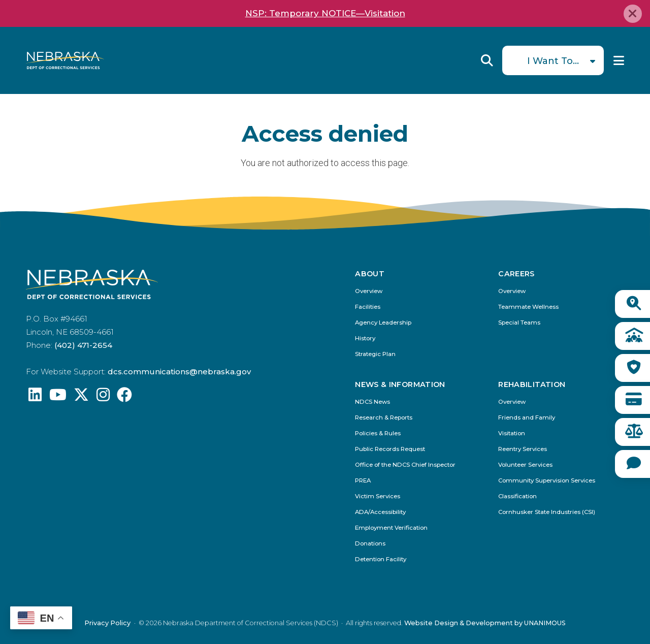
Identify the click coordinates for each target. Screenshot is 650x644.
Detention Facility (381, 559)
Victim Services (378, 496)
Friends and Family (527, 418)
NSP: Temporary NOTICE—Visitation (325, 13)
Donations (370, 544)
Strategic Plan (375, 354)
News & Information (400, 384)
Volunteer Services (525, 465)
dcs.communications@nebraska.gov (179, 372)
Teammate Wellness (528, 307)
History (365, 339)
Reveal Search (487, 60)
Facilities (368, 307)
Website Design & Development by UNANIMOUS (485, 623)
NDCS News (372, 402)
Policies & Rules (378, 433)
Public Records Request (390, 449)
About (370, 274)
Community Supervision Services (547, 481)
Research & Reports (384, 418)
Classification (517, 496)
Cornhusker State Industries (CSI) (547, 512)
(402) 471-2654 (83, 345)
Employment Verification (391, 528)
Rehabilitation (532, 384)
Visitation (512, 433)
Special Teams (519, 323)
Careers (516, 274)
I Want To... (553, 61)
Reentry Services (523, 449)
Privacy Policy (107, 623)
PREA (363, 481)
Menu (619, 60)
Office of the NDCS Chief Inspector (405, 465)
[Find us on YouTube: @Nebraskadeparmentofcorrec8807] (58, 397)
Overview (369, 291)
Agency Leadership (383, 323)
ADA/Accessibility (380, 512)
